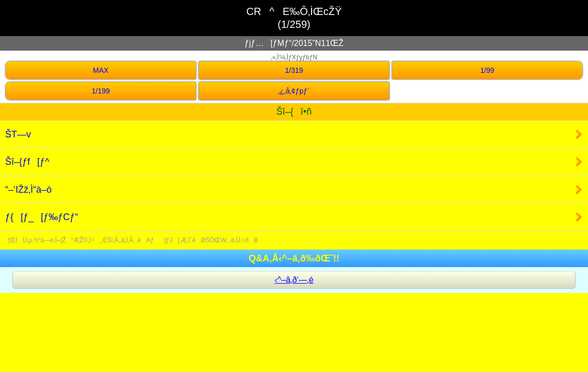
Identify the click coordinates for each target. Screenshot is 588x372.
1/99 (487, 70)
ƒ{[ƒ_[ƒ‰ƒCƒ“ (42, 217)
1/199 (100, 91)
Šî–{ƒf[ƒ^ (27, 162)
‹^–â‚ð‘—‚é (294, 280)
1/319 (294, 70)
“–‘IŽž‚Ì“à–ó (28, 190)
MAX (101, 70)
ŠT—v (18, 134)
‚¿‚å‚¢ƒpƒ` (294, 91)
